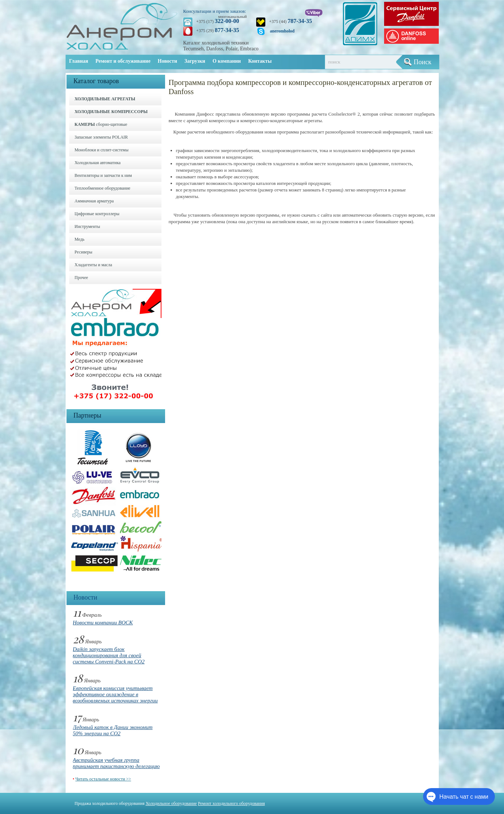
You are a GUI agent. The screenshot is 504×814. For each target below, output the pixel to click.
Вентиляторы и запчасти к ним (103, 175)
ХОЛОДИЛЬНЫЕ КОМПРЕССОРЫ (111, 112)
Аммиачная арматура (94, 201)
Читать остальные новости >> (103, 779)
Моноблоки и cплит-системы (102, 150)
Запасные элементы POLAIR (101, 137)
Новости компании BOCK (103, 623)
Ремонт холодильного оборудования (231, 803)
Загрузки (195, 61)
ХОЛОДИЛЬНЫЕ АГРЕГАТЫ (105, 99)
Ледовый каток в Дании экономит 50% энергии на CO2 (113, 730)
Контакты (260, 61)
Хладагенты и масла (93, 265)
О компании (227, 61)
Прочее (81, 278)
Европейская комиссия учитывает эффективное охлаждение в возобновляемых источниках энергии (115, 694)
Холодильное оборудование (171, 803)
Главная (79, 61)
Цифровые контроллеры (97, 214)
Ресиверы (84, 252)
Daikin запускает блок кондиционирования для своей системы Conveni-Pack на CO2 (109, 655)
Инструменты (87, 226)
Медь (80, 239)
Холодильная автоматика (98, 163)
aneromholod (282, 31)
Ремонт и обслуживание (123, 61)
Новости (167, 61)
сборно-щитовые (101, 124)
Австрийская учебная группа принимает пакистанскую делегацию (116, 763)
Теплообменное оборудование (103, 188)
